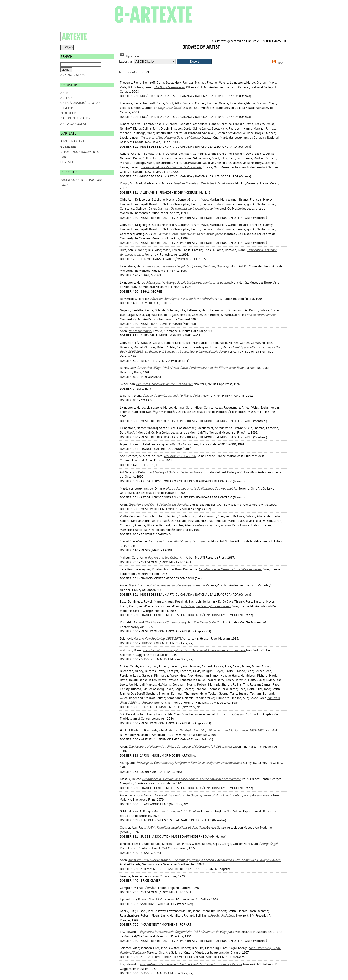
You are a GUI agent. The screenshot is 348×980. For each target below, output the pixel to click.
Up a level (130, 56)
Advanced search (74, 75)
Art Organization (74, 124)
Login (65, 185)
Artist (65, 93)
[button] (194, 62)
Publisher (68, 113)
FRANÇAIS (67, 47)
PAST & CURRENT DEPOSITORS (81, 180)
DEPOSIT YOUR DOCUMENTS (80, 152)
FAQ (63, 157)
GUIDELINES (69, 147)
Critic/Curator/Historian (80, 103)
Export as (126, 62)
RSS (277, 63)
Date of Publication (76, 118)
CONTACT (67, 162)
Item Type (67, 108)
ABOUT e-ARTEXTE (73, 141)
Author (66, 98)
